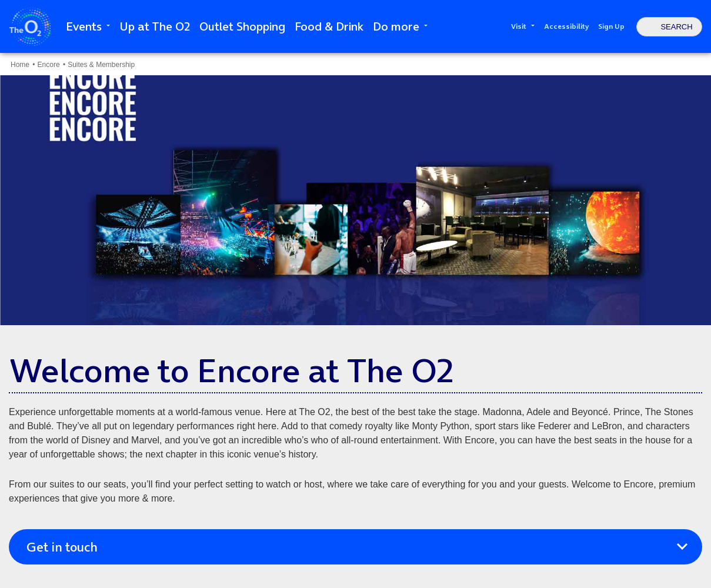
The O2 (30, 27)
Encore (50, 65)
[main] (355, 320)
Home (20, 65)
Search (676, 27)
